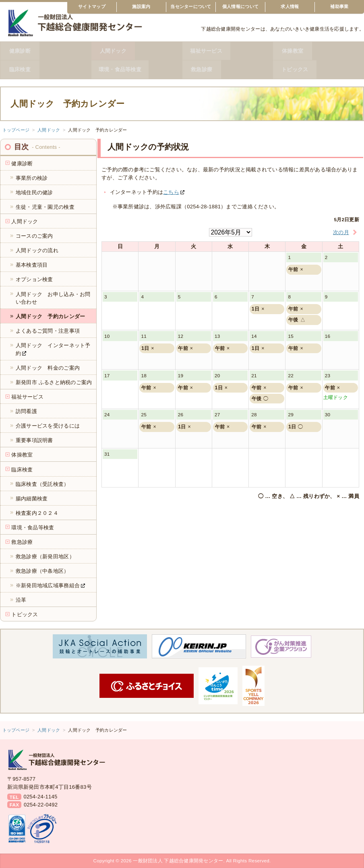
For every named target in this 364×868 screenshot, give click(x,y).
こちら (171, 192)
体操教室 (318, 51)
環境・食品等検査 (136, 69)
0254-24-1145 (40, 797)
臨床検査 (46, 69)
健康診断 (46, 51)
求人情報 (290, 6)
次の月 (346, 232)
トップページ (16, 130)
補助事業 (339, 6)
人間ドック (136, 51)
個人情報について (240, 6)
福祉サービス (227, 51)
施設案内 (141, 6)
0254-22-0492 (41, 805)
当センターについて (191, 6)
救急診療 (227, 69)
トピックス (318, 69)
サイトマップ (92, 6)
